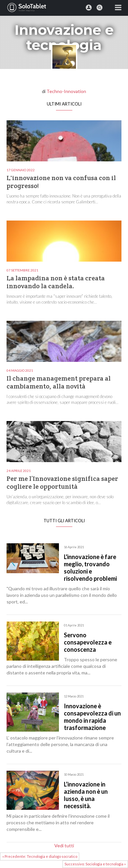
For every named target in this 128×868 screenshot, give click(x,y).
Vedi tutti (64, 845)
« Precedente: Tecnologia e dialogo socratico (40, 856)
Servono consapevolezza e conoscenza (88, 642)
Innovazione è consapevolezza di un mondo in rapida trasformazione (92, 717)
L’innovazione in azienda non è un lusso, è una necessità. (86, 795)
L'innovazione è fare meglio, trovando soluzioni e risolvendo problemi (90, 568)
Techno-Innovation (66, 91)
